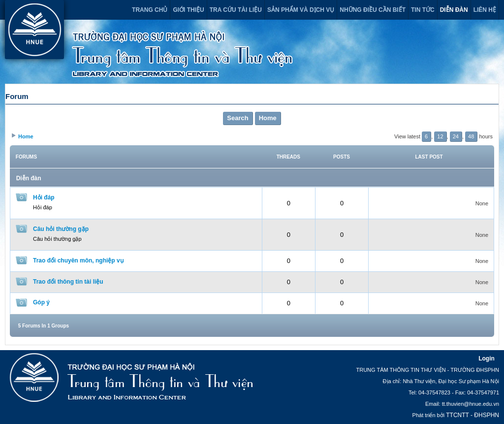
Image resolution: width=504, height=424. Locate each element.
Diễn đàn (454, 10)
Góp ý (41, 302)
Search (237, 118)
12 (440, 136)
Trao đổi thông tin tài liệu (68, 282)
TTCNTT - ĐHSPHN (472, 415)
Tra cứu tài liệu (236, 10)
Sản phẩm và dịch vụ (301, 10)
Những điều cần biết (373, 10)
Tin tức (423, 10)
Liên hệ (485, 10)
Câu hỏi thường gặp (61, 229)
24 (456, 136)
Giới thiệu (188, 10)
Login (487, 359)
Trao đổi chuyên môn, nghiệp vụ (78, 261)
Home (268, 118)
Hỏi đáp (44, 197)
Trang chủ (150, 10)
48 (471, 136)
